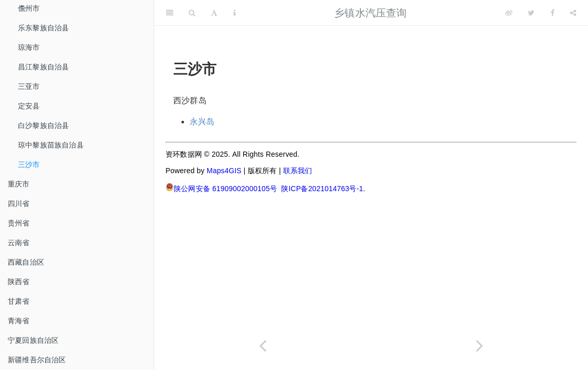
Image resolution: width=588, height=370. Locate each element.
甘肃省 (19, 301)
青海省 (19, 321)
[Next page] (480, 346)
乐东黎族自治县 (43, 28)
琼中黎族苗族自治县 (51, 145)
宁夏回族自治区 (33, 340)
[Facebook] (553, 13)
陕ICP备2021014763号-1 (322, 189)
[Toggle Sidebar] (170, 13)
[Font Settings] (214, 13)
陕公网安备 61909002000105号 (221, 188)
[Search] (192, 13)
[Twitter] (531, 13)
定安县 (29, 106)
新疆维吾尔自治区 (37, 360)
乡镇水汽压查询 (370, 13)
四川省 (19, 203)
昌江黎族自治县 (43, 67)
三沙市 (29, 164)
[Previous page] (263, 346)
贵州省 (19, 223)
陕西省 (19, 282)
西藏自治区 (26, 262)
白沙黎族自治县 (43, 125)
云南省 (19, 243)
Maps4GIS (224, 171)
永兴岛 (202, 122)
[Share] (573, 13)
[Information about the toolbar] (235, 13)
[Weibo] (509, 13)
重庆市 (19, 184)
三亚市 (29, 86)
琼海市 (29, 47)
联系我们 (298, 171)
